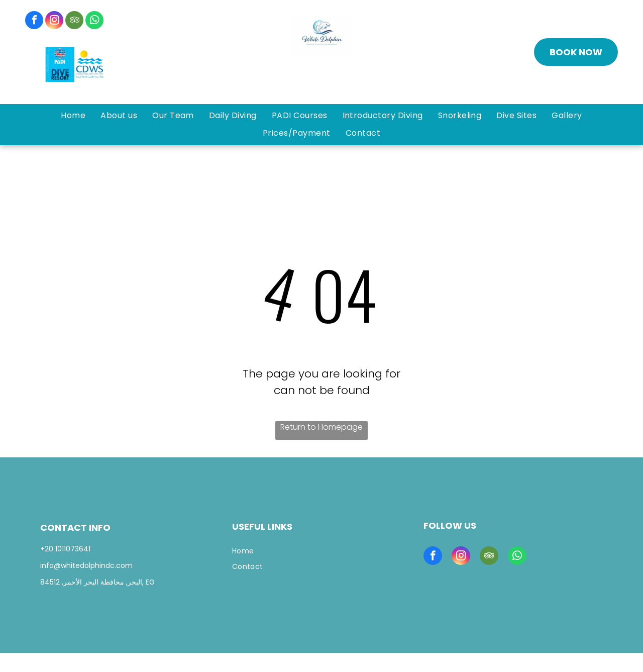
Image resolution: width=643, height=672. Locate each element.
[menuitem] (73, 116)
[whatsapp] (94, 21)
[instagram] (54, 21)
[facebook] (34, 21)
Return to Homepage (321, 427)
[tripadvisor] (74, 21)
